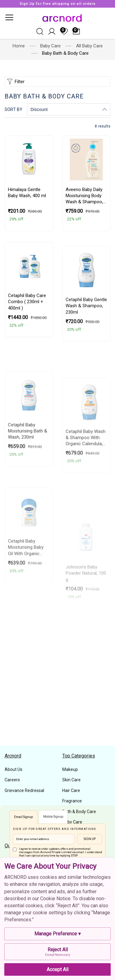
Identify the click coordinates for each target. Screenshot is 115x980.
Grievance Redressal (24, 790)
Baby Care (50, 46)
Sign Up (90, 839)
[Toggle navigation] (9, 17)
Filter (15, 82)
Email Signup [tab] (23, 817)
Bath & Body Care (79, 812)
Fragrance (72, 801)
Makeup (70, 769)
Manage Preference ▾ (57, 934)
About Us (13, 769)
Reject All (57, 952)
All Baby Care (89, 46)
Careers (12, 780)
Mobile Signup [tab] (53, 817)
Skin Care (71, 780)
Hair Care (71, 790)
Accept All (57, 969)
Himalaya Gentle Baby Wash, (27, 215)
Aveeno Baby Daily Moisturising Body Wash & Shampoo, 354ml (84, 231)
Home (19, 46)
